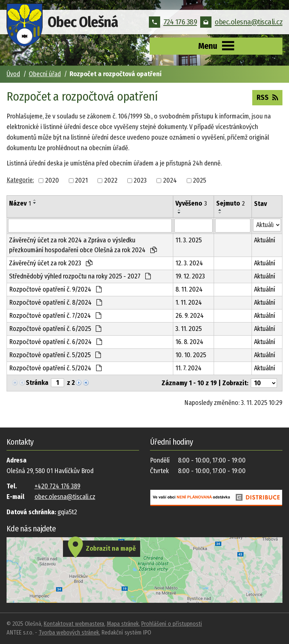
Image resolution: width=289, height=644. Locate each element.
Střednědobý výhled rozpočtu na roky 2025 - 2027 (80, 276)
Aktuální (265, 240)
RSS (267, 97)
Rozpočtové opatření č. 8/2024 (56, 303)
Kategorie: (20, 180)
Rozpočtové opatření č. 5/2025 (55, 355)
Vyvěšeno (191, 203)
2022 (111, 180)
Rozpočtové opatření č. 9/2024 (55, 289)
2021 (81, 180)
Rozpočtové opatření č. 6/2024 (56, 342)
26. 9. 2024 (190, 316)
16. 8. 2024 (189, 342)
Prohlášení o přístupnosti (172, 624)
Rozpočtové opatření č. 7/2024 (55, 316)
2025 (199, 180)
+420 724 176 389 (58, 486)
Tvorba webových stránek (69, 633)
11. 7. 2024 (189, 368)
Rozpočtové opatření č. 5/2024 (55, 368)
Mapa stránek (123, 624)
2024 (170, 180)
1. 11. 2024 (189, 303)
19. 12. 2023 (190, 276)
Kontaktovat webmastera (74, 624)
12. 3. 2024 (189, 263)
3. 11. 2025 (189, 329)
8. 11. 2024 (189, 289)
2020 (52, 180)
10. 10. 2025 (191, 355)
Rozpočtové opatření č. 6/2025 (55, 329)
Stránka (37, 383)
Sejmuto (230, 203)
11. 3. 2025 (189, 240)
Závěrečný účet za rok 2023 (51, 263)
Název (20, 203)
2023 (140, 180)
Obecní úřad (45, 74)
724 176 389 (173, 22)
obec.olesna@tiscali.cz (241, 22)
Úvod (13, 74)
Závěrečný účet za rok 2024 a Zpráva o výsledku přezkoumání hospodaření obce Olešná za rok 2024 (83, 245)
